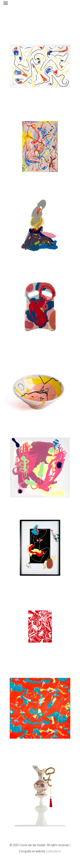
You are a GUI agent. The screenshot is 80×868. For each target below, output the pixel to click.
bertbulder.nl (54, 851)
